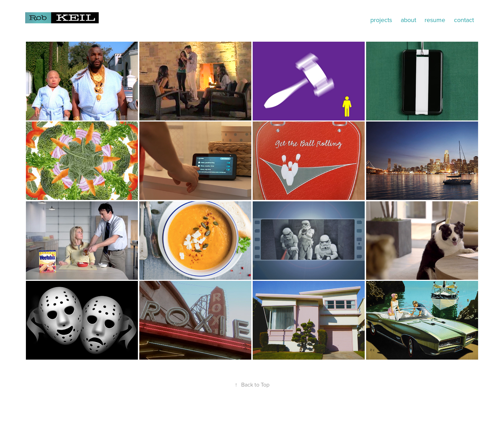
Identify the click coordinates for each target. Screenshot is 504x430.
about (408, 20)
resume (435, 20)
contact (464, 20)
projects (381, 20)
